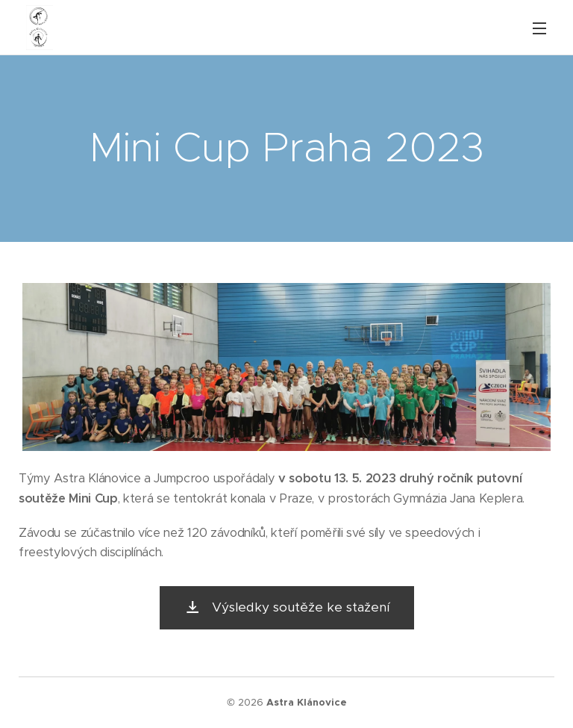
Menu (539, 28)
